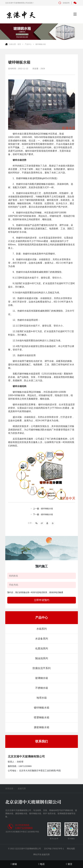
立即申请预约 (42, 600)
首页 (19, 44)
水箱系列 (42, 629)
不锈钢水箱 (42, 688)
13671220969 (24, 828)
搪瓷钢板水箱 (42, 727)
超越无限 (22, 788)
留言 (69, 864)
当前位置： (13, 44)
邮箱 (14, 864)
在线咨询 (64, 3)
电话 (42, 864)
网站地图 (71, 849)
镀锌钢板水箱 (41, 44)
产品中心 (28, 44)
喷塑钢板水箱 (42, 717)
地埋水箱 (42, 698)
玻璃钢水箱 (42, 678)
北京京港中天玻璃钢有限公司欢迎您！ (20, 3)
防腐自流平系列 (42, 668)
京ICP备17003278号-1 (54, 849)
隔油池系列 (42, 658)
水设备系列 (42, 639)
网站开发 (37, 854)
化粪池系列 (42, 649)
